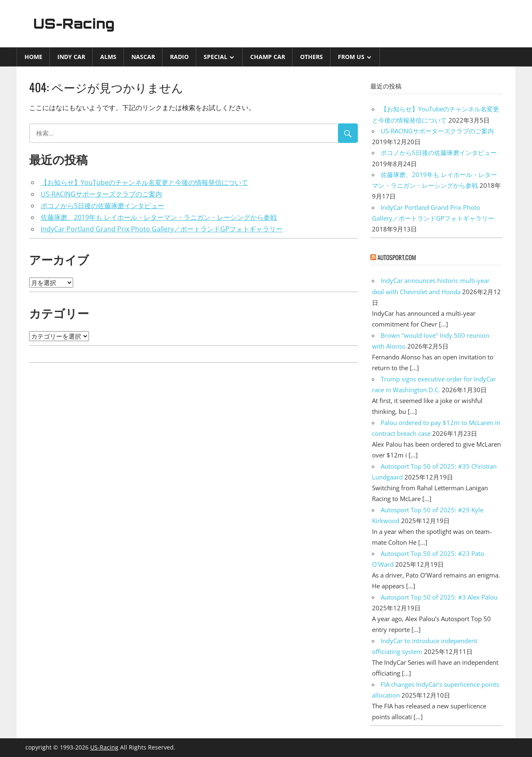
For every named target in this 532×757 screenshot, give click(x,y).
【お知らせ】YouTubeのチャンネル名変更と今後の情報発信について (144, 182)
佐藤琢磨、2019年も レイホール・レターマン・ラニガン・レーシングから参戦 (159, 217)
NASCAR (143, 57)
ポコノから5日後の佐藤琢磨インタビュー (102, 206)
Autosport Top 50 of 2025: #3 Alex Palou (439, 597)
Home (33, 57)
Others (312, 57)
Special (216, 57)
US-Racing (74, 24)
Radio (179, 57)
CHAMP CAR (268, 57)
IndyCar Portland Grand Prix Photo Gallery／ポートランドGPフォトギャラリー (162, 229)
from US (351, 57)
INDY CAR (71, 57)
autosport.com (397, 257)
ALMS (108, 57)
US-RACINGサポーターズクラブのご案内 (101, 194)
